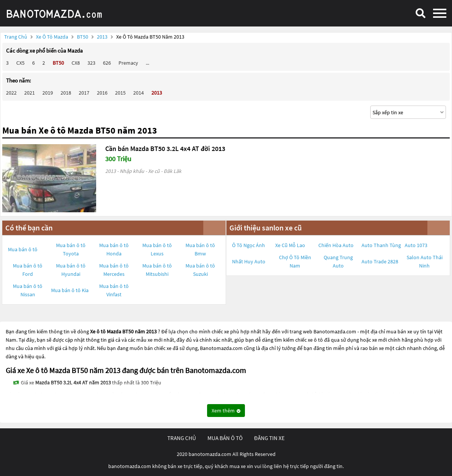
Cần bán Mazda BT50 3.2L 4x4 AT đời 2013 (165, 149)
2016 (102, 93)
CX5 (20, 63)
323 (91, 63)
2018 (66, 93)
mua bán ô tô (225, 438)
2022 (11, 93)
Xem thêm (226, 411)
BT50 (83, 37)
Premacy (128, 63)
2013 (103, 37)
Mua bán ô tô (23, 249)
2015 (120, 93)
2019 (48, 93)
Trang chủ (16, 37)
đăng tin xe (269, 438)
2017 (84, 93)
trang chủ (182, 438)
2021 (30, 93)
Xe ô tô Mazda (52, 37)
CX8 (76, 63)
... (147, 63)
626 (107, 63)
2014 (139, 93)
